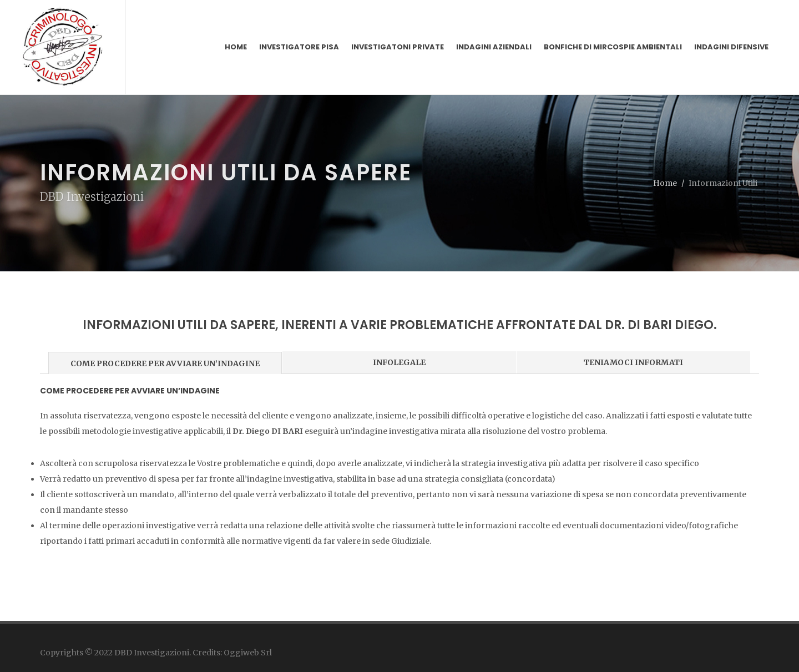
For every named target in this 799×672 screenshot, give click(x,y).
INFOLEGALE (399, 362)
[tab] (165, 362)
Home (665, 183)
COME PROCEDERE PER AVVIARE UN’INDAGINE (165, 363)
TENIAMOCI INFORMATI (633, 362)
